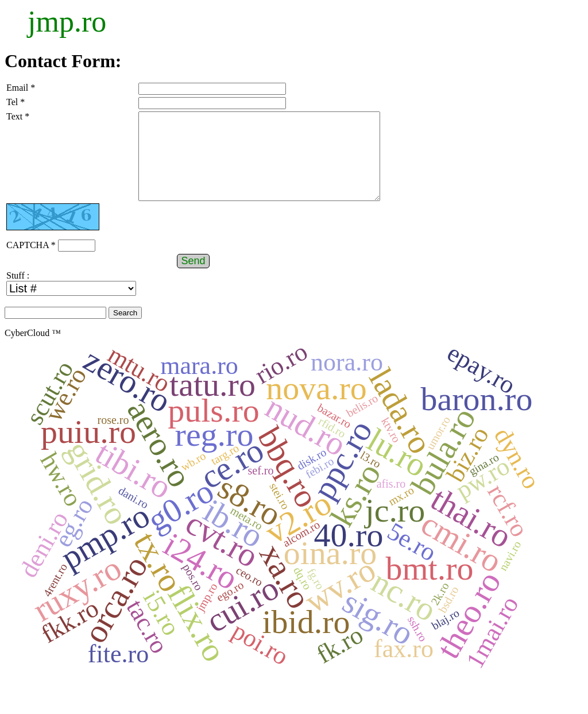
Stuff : (18, 293)
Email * (21, 88)
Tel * (16, 102)
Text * (18, 116)
